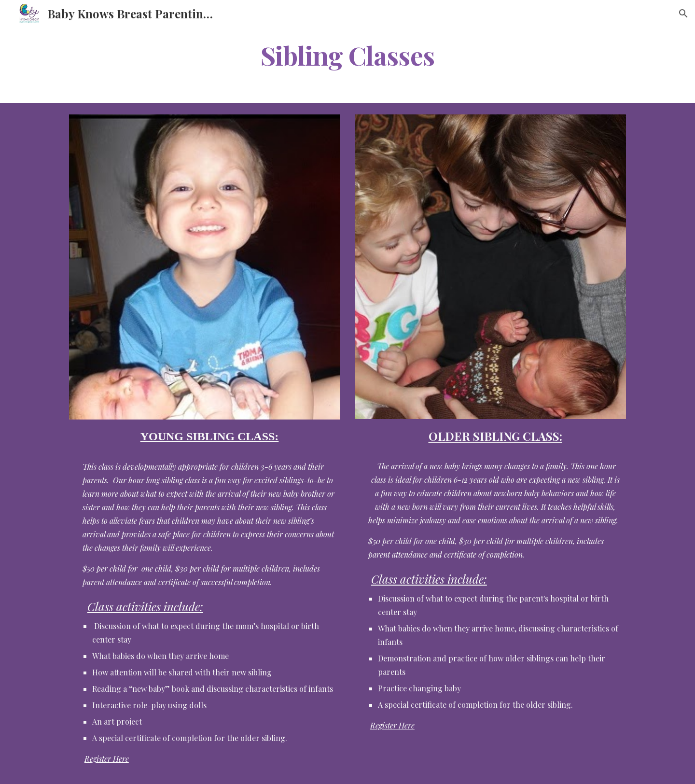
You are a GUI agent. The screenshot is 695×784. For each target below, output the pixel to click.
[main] (347, 55)
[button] (683, 14)
